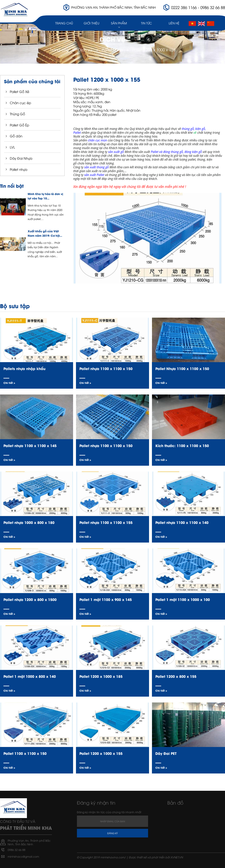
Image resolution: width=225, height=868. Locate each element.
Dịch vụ (85, 49)
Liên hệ (174, 23)
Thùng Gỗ (17, 114)
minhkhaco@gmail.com (23, 856)
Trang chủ (64, 23)
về (195, 133)
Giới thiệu (91, 23)
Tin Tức (146, 23)
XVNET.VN (177, 857)
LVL (12, 147)
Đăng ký (112, 833)
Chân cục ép (20, 103)
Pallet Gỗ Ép (20, 125)
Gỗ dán (16, 136)
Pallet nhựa (112, 49)
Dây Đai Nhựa (21, 158)
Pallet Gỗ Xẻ (20, 92)
